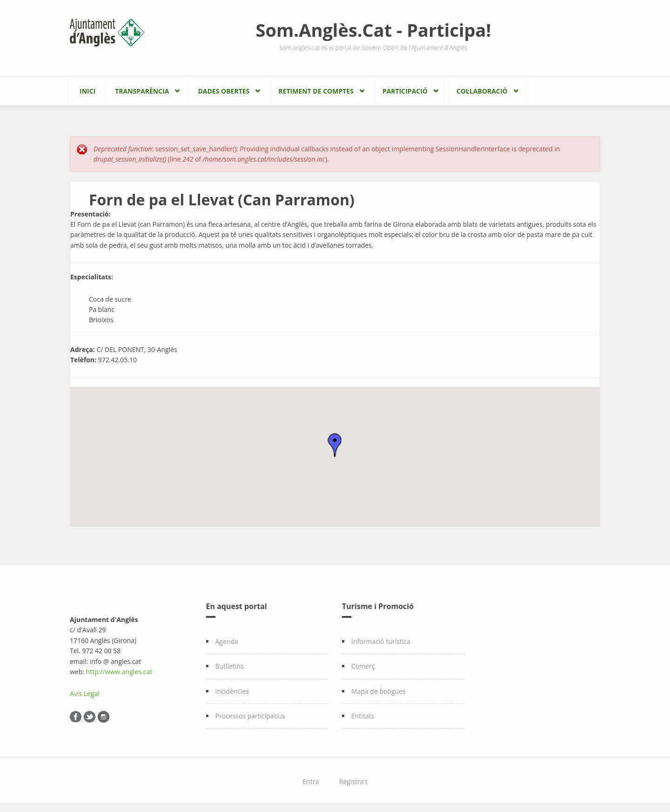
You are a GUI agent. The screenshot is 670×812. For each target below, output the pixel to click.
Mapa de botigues (379, 691)
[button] (335, 445)
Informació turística (381, 641)
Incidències (232, 691)
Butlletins (230, 666)
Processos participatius (250, 716)
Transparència (142, 91)
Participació (405, 91)
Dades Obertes (224, 91)
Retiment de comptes (316, 91)
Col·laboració (482, 91)
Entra (311, 782)
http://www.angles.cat (119, 672)
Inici (87, 91)
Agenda (227, 641)
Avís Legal (85, 694)
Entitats (363, 716)
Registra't (353, 782)
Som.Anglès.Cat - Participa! (374, 30)
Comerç (363, 666)
